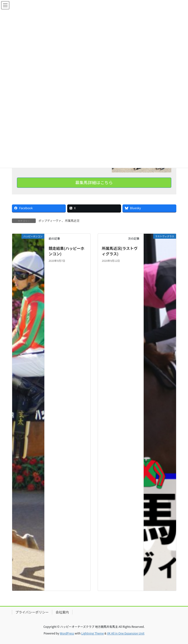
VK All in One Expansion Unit (126, 633)
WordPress (67, 633)
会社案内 (62, 612)
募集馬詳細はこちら (94, 182)
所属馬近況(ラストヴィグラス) (120, 251)
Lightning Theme (93, 633)
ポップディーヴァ (50, 220)
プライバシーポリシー (32, 612)
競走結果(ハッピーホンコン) (66, 251)
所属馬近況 (72, 220)
